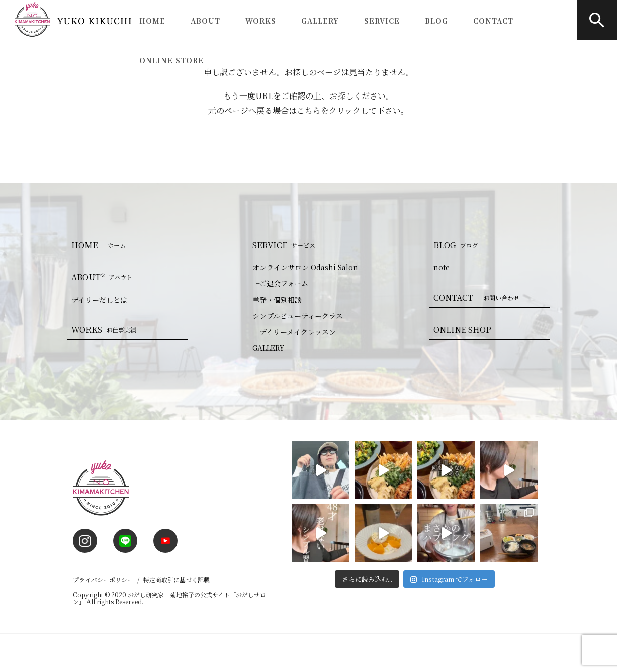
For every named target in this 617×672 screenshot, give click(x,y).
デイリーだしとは (99, 300)
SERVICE (382, 21)
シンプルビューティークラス (298, 316)
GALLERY (320, 21)
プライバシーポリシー (103, 579)
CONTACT (493, 21)
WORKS (261, 21)
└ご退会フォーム (280, 283)
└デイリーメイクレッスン (294, 332)
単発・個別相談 (277, 300)
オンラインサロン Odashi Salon (305, 267)
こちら (309, 110)
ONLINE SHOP (462, 329)
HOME (152, 21)
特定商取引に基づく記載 (177, 579)
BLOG (436, 21)
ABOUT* (104, 277)
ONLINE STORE (171, 60)
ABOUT (205, 21)
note (442, 267)
